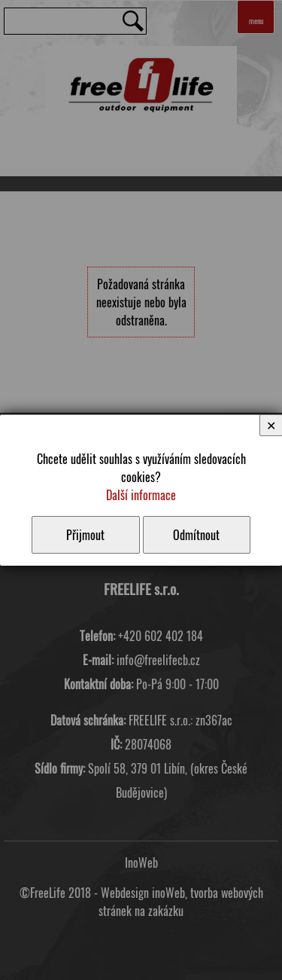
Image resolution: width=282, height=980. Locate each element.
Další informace (141, 495)
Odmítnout (196, 535)
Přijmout (85, 535)
